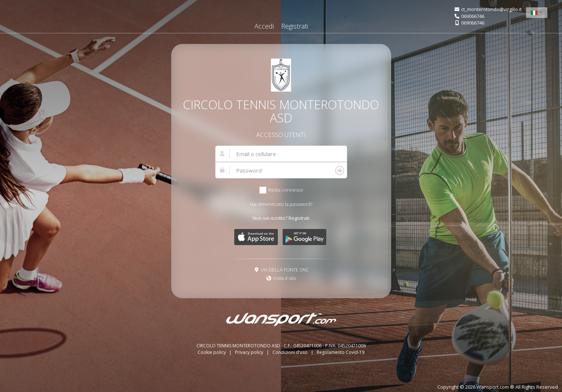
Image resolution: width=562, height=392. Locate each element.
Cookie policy (212, 352)
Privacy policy (250, 352)
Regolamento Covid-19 (341, 352)
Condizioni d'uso (291, 352)
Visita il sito (284, 278)
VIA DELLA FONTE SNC (285, 270)
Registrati (295, 26)
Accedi (264, 26)
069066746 (473, 16)
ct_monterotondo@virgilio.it (491, 9)
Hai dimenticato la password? (281, 204)
